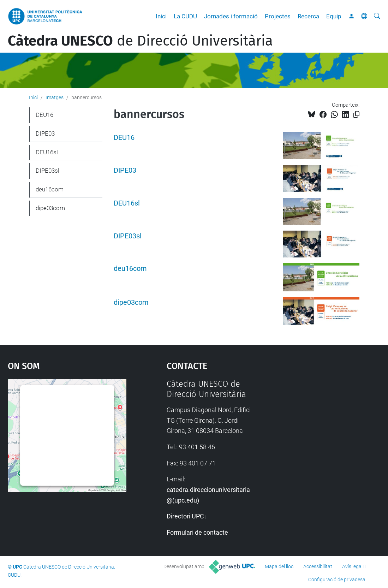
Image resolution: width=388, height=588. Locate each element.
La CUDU (185, 16)
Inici (161, 16)
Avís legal (352, 566)
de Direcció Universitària (140, 41)
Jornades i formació (231, 16)
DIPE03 (125, 170)
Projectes (278, 16)
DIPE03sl (128, 236)
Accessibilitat (318, 566)
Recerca (308, 16)
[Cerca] (377, 16)
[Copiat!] (356, 115)
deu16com (130, 269)
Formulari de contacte (197, 532)
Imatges (55, 97)
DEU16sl (127, 203)
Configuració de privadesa (337, 580)
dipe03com (131, 302)
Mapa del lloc (279, 566)
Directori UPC (185, 516)
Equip (334, 16)
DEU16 (124, 138)
